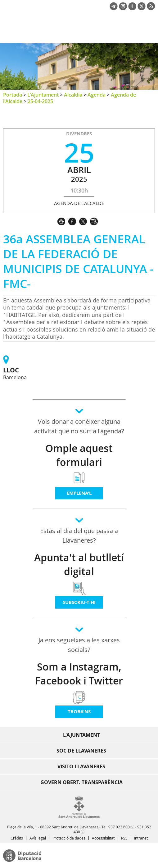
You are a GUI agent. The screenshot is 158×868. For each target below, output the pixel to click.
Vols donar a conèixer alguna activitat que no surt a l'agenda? (79, 426)
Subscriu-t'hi (79, 602)
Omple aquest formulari (79, 455)
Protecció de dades (69, 838)
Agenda (97, 95)
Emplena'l (79, 493)
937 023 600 (119, 827)
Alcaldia (73, 95)
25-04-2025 (40, 101)
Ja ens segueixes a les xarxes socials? (79, 645)
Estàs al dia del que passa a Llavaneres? (79, 536)
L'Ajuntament (43, 95)
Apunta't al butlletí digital (79, 564)
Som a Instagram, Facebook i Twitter (79, 674)
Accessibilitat (103, 838)
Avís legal (38, 838)
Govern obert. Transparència (81, 782)
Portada (13, 95)
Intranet (141, 838)
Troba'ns (79, 712)
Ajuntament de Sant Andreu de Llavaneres (33, 32)
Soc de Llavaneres (81, 751)
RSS (124, 838)
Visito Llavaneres (81, 766)
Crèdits (17, 838)
